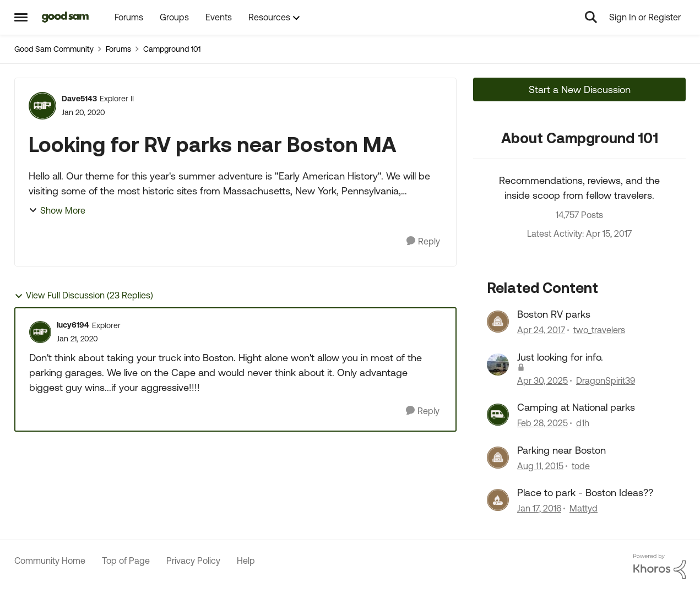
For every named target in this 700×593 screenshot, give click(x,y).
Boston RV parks (554, 314)
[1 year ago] (542, 380)
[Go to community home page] (66, 17)
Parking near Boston (561, 450)
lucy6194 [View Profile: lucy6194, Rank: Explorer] (73, 325)
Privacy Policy (193, 561)
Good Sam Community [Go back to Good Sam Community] (54, 49)
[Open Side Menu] (21, 17)
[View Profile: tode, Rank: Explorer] (498, 458)
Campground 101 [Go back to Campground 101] (172, 49)
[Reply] (423, 241)
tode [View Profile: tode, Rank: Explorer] (581, 466)
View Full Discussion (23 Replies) (84, 295)
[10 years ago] (540, 466)
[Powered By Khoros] (660, 567)
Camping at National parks (576, 407)
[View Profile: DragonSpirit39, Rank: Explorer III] (498, 364)
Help (246, 561)
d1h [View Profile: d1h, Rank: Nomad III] (583, 423)
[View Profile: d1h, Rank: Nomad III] (498, 415)
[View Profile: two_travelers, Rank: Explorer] (498, 322)
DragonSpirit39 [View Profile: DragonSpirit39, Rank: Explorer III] (606, 380)
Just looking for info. (560, 357)
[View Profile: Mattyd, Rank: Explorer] (498, 500)
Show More (57, 210)
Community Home (50, 561)
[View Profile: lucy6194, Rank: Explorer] (40, 332)
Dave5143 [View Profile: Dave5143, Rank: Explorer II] (79, 99)
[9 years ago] (541, 330)
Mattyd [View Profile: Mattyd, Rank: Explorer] (584, 508)
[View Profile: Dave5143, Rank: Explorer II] (42, 106)
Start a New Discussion (580, 89)
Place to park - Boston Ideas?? (585, 493)
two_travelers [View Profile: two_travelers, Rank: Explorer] (599, 330)
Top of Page (126, 561)
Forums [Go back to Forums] (118, 49)
